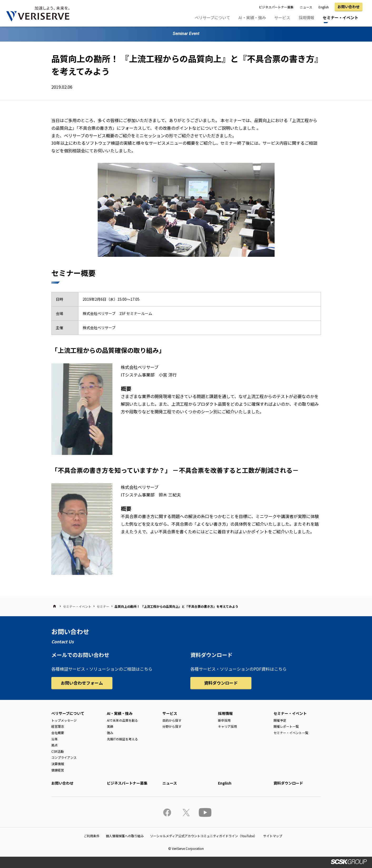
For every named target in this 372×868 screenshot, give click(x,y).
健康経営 (58, 770)
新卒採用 (224, 720)
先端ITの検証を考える (122, 739)
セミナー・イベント (341, 17)
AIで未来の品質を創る (122, 720)
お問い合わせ (349, 7)
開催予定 (280, 720)
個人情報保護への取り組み (125, 836)
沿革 (54, 739)
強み (110, 733)
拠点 (54, 745)
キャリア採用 (227, 726)
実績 (110, 726)
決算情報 (58, 764)
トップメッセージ (64, 720)
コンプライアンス (64, 757)
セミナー (103, 606)
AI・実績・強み (252, 17)
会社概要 (58, 733)
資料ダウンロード (221, 683)
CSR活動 (58, 751)
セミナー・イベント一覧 (291, 733)
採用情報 (306, 17)
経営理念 (58, 726)
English (324, 7)
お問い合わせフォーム (82, 683)
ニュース (306, 7)
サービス (282, 17)
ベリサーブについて (212, 17)
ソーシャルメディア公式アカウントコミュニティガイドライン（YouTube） (204, 836)
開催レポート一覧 (286, 726)
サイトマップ (273, 836)
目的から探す (172, 720)
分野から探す (172, 726)
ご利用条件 (92, 836)
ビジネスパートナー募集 (276, 7)
